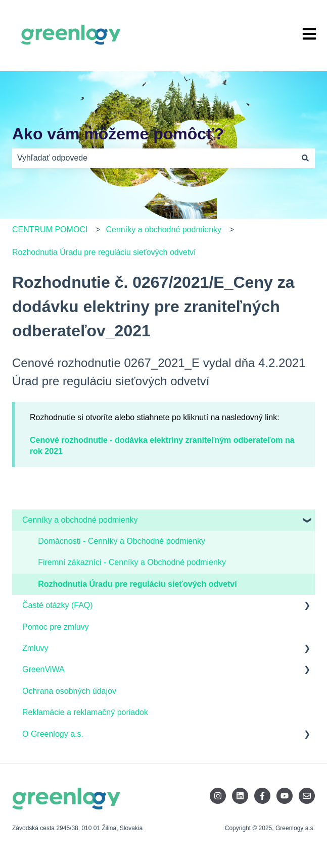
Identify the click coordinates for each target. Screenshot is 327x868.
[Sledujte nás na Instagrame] (218, 796)
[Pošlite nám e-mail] (307, 796)
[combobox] (154, 158)
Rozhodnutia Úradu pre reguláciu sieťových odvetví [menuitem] (137, 584)
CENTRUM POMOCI (50, 229)
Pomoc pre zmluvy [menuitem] (56, 627)
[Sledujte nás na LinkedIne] (240, 796)
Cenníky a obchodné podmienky (164, 229)
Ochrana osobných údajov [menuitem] (69, 691)
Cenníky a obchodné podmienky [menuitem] (80, 520)
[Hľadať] (305, 158)
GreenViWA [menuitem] (43, 669)
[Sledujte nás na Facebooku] (262, 796)
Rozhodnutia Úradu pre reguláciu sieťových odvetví (104, 252)
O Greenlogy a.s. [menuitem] (53, 734)
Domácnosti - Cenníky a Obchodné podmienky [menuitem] (122, 541)
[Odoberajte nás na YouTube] (285, 796)
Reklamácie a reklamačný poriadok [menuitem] (85, 712)
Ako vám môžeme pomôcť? (118, 134)
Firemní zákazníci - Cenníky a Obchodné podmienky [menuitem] (132, 562)
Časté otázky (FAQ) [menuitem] (58, 605)
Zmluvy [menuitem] (35, 648)
